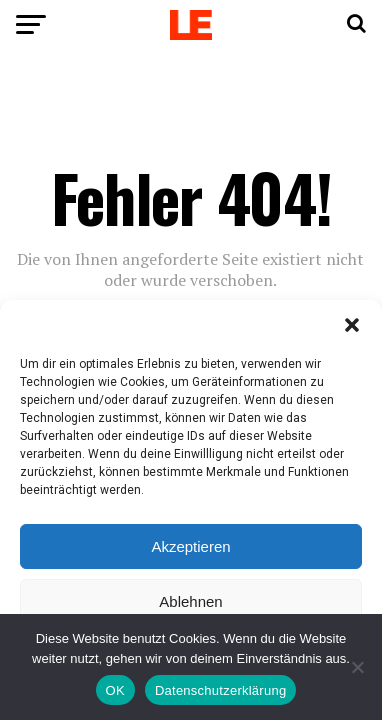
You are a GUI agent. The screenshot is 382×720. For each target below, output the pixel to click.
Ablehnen (190, 601)
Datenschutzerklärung (220, 690)
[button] (352, 325)
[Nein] (357, 667)
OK (115, 690)
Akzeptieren (190, 546)
